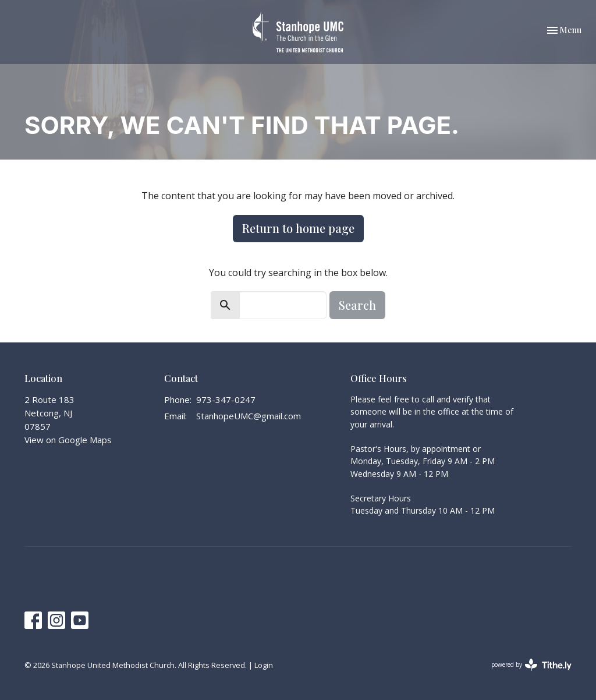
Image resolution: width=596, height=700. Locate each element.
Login (264, 665)
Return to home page (298, 228)
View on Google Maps (68, 440)
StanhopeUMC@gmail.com (249, 416)
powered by (531, 665)
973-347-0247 (226, 400)
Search (357, 305)
